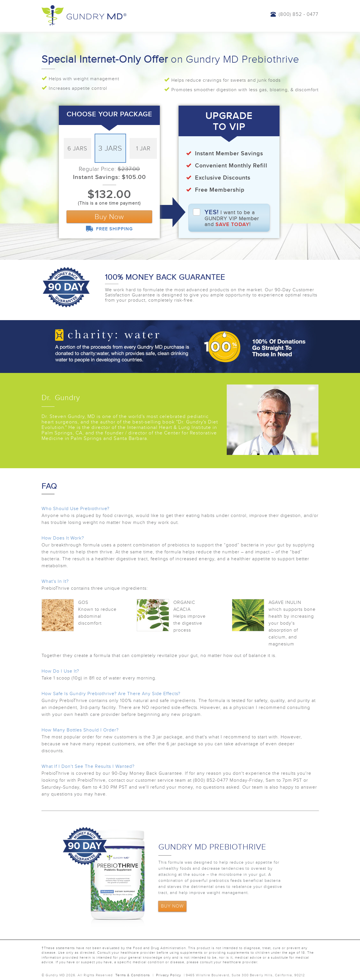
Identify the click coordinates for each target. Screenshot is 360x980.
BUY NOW (172, 906)
